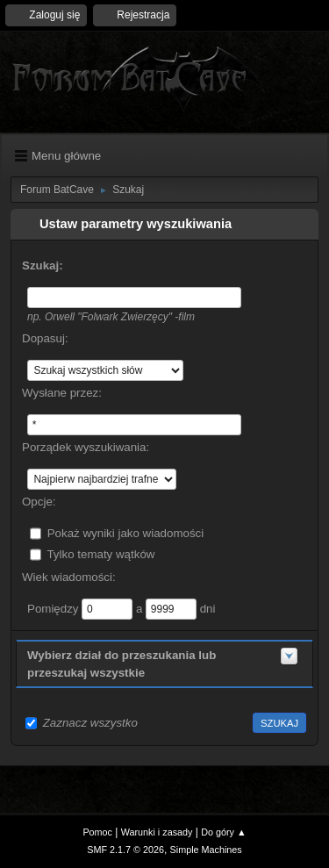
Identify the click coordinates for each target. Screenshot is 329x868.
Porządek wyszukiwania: (86, 447)
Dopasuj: (45, 338)
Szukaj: (43, 265)
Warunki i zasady (157, 832)
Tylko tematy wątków (100, 553)
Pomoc (97, 832)
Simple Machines (206, 850)
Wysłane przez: (62, 393)
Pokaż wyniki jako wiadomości (126, 532)
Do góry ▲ (223, 832)
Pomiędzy (54, 608)
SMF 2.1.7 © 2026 (125, 850)
